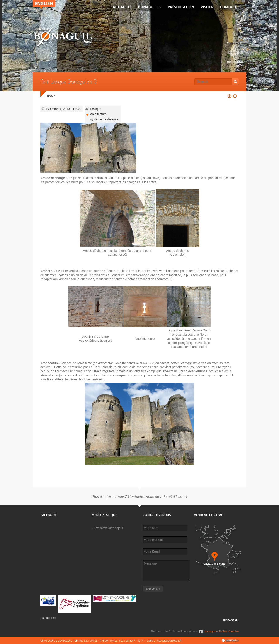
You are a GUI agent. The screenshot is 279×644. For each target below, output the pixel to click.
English (44, 3)
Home (51, 96)
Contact (228, 7)
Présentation (181, 7)
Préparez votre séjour (109, 528)
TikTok (223, 632)
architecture (98, 114)
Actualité (122, 7)
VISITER (207, 7)
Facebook (201, 633)
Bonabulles (150, 7)
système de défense (104, 119)
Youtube (233, 632)
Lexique (96, 109)
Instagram (211, 632)
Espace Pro (48, 618)
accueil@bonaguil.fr (170, 641)
